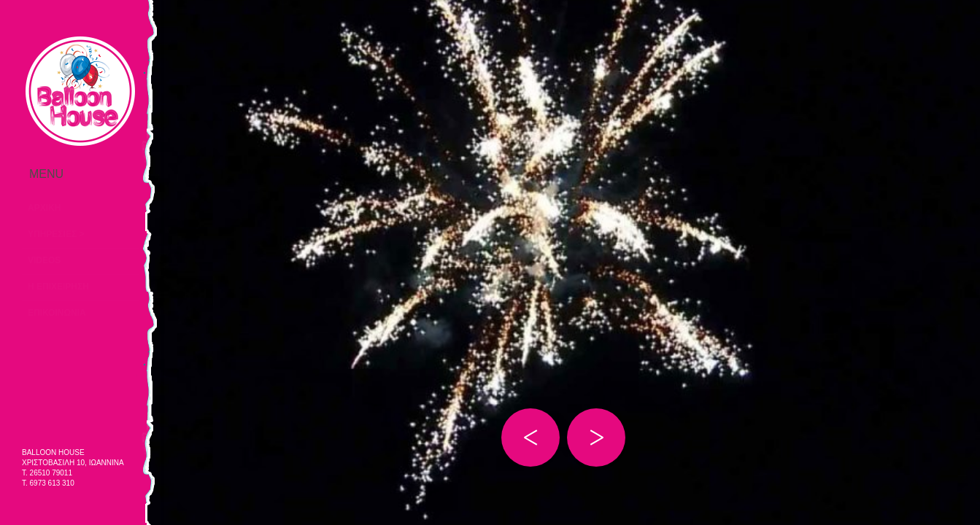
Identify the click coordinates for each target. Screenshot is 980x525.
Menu (80, 174)
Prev (530, 437)
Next (596, 437)
